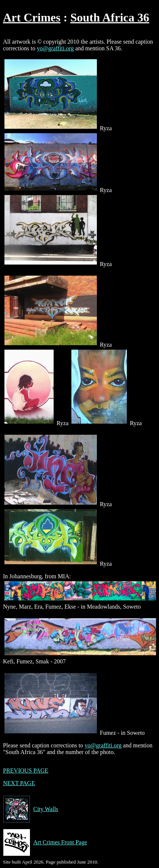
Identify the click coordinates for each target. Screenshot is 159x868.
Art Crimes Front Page (45, 842)
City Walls (31, 809)
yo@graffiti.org (55, 48)
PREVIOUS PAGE (26, 771)
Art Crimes (32, 17)
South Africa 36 (110, 17)
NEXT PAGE (19, 783)
